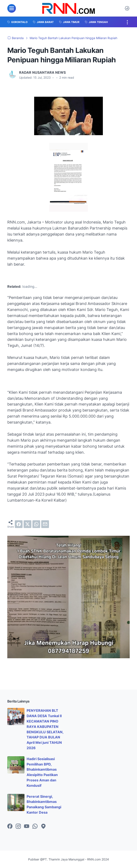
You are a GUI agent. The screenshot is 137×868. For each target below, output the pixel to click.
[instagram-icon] (18, 827)
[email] (45, 524)
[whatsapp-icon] (35, 827)
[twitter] (27, 524)
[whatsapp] (36, 524)
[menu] (12, 8)
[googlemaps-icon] (43, 827)
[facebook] (19, 524)
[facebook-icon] (10, 827)
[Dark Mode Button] (127, 8)
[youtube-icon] (27, 827)
